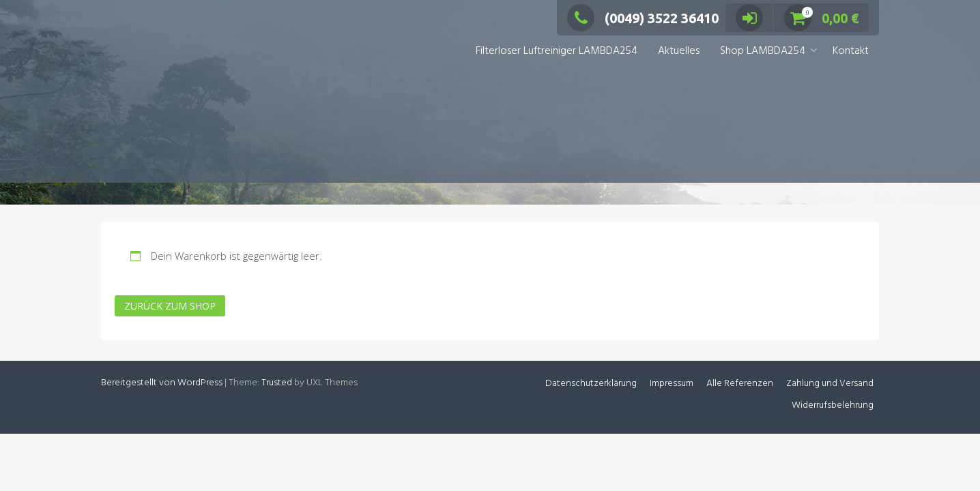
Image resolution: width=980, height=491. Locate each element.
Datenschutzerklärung (591, 384)
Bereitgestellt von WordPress (162, 383)
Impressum (672, 384)
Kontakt (851, 51)
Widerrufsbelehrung (833, 405)
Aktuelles (679, 51)
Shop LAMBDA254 (763, 51)
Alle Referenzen (740, 384)
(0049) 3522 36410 (643, 18)
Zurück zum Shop (170, 306)
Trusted (277, 383)
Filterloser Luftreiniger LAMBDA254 (557, 51)
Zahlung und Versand (830, 384)
